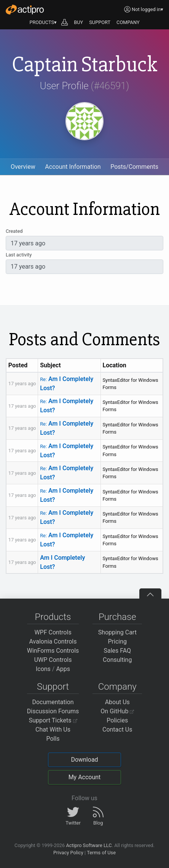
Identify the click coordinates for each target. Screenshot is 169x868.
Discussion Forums (53, 711)
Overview (23, 167)
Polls (53, 739)
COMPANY (128, 22)
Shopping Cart (117, 632)
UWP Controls (53, 660)
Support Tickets (53, 720)
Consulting (117, 660)
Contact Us (117, 729)
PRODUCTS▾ (43, 22)
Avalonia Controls (53, 641)
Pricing (118, 641)
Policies (117, 720)
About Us (117, 702)
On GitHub (117, 711)
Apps (63, 669)
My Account (85, 777)
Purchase (117, 617)
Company (117, 687)
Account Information (73, 167)
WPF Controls (53, 632)
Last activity (19, 255)
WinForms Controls (53, 651)
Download (84, 760)
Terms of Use (101, 853)
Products (53, 617)
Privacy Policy (68, 853)
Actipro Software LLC (89, 845)
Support (53, 687)
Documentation (53, 702)
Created (14, 231)
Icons (43, 669)
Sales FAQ (117, 651)
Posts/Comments (134, 167)
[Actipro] (25, 10)
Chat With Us (53, 729)
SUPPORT (100, 22)
